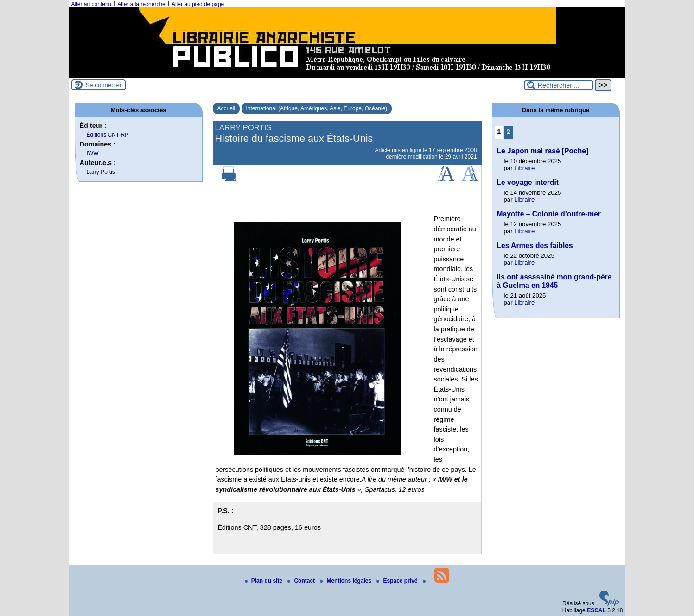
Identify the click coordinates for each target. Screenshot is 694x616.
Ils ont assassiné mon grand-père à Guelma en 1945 (554, 281)
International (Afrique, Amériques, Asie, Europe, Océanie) (317, 108)
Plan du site (264, 581)
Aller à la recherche (141, 4)
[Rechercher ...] (559, 85)
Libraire (524, 168)
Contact (302, 581)
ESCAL (596, 610)
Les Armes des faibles (535, 245)
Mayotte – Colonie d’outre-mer (549, 214)
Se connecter (104, 85)
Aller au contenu (92, 4)
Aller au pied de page (198, 4)
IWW (93, 153)
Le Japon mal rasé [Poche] (543, 151)
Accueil (226, 108)
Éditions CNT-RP (108, 135)
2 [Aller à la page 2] (509, 132)
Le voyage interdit (528, 182)
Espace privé (398, 581)
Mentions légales (346, 581)
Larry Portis (101, 172)
